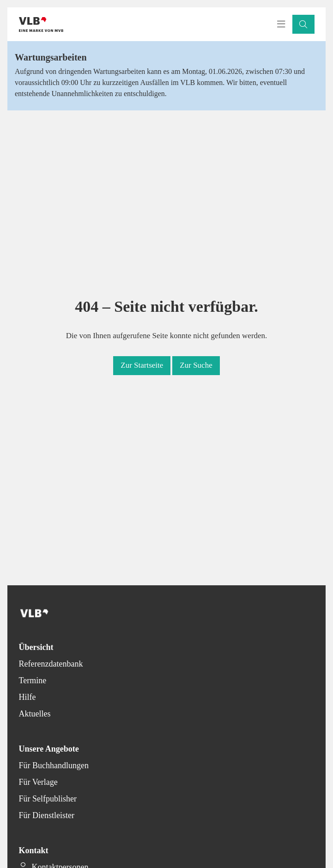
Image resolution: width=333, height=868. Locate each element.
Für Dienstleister (47, 815)
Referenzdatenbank (51, 664)
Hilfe (27, 697)
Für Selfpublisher (48, 799)
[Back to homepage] (41, 24)
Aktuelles (35, 714)
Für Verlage (38, 782)
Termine (33, 680)
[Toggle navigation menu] (281, 24)
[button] (303, 24)
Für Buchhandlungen (54, 765)
